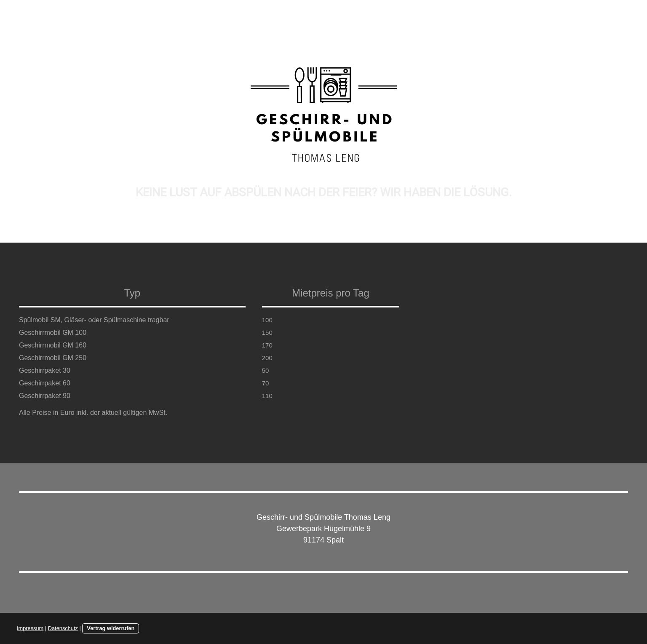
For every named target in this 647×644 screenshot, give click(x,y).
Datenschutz (63, 628)
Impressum (30, 628)
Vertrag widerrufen (111, 628)
